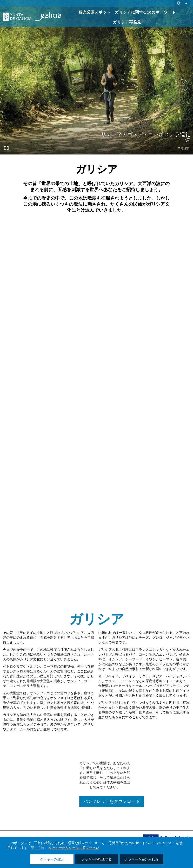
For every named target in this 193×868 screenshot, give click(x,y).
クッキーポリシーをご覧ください (74, 848)
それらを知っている (97, 287)
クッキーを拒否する (97, 860)
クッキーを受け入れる (141, 860)
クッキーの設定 (52, 860)
